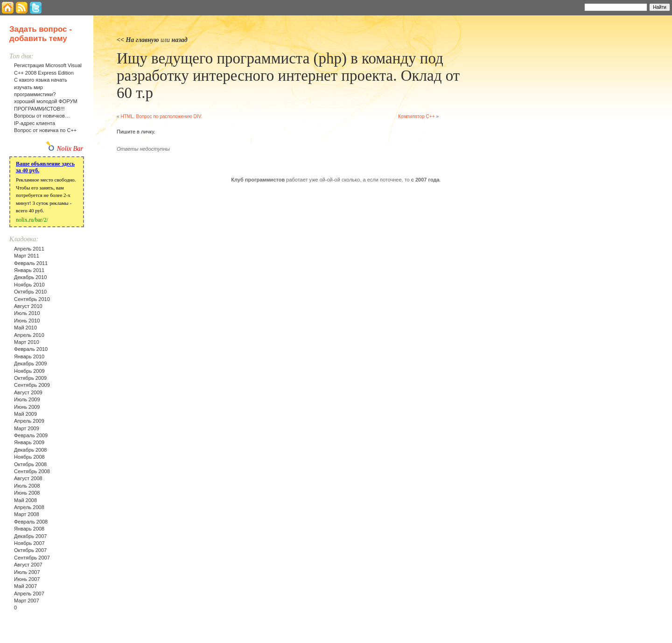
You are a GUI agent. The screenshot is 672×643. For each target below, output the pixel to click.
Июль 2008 (27, 486)
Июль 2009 (27, 399)
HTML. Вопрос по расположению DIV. (161, 116)
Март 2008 (27, 514)
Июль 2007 (27, 572)
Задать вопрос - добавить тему (41, 34)
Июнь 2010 (27, 321)
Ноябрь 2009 (29, 371)
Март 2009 (27, 428)
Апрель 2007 (29, 594)
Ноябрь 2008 (29, 457)
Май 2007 (25, 586)
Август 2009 (28, 392)
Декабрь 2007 (30, 536)
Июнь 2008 (27, 493)
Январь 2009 (29, 442)
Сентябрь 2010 (32, 299)
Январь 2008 (29, 529)
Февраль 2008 (31, 522)
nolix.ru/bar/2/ (32, 220)
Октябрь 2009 (30, 378)
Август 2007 (28, 565)
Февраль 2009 (31, 435)
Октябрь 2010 (30, 292)
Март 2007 (27, 601)
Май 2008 (25, 500)
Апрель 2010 (29, 335)
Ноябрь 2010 (29, 285)
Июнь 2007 (27, 579)
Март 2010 (27, 342)
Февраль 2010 (31, 349)
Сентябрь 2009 (32, 385)
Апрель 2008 (29, 507)
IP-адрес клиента (35, 123)
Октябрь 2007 (30, 550)
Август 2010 (28, 306)
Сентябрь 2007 (32, 558)
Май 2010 (25, 328)
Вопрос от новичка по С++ (45, 130)
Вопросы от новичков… (42, 116)
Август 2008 (28, 478)
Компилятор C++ (416, 116)
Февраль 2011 (31, 263)
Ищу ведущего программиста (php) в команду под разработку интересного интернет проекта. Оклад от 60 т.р (288, 76)
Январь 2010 (29, 356)
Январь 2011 (29, 270)
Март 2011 (27, 256)
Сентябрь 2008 (32, 471)
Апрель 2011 (29, 249)
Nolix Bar (70, 148)
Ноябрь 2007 (29, 543)
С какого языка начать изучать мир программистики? (41, 87)
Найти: (572, 7)
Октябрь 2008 (30, 464)
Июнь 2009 (27, 407)
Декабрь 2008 (30, 450)
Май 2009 (25, 414)
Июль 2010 (27, 313)
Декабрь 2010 (30, 277)
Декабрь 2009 (30, 363)
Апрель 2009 (29, 421)
